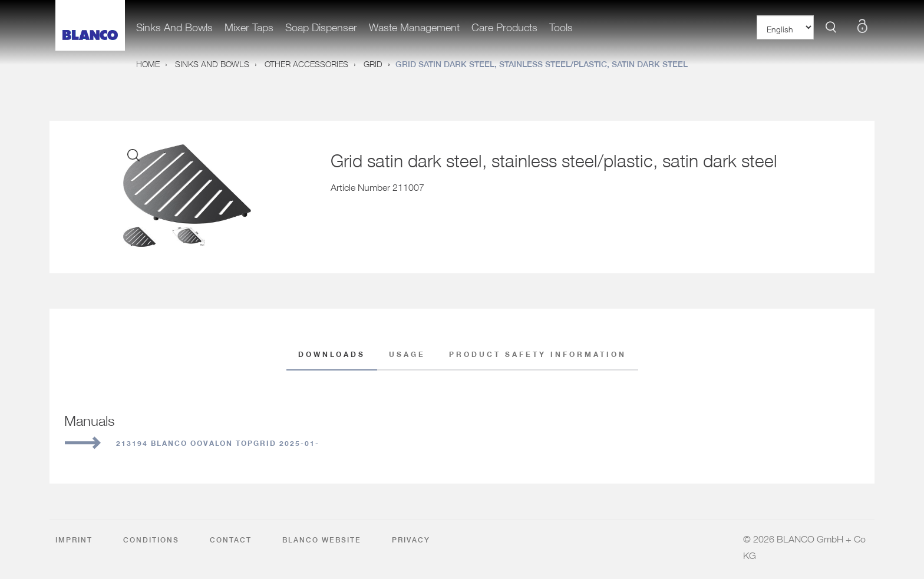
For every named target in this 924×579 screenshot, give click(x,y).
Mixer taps (249, 25)
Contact (231, 540)
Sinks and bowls (174, 25)
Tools (561, 25)
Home (148, 62)
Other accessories (306, 62)
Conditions (151, 540)
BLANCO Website (322, 540)
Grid (373, 62)
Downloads (331, 355)
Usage (407, 353)
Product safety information (538, 353)
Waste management (414, 25)
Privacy (411, 540)
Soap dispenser (321, 25)
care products (504, 25)
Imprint (74, 540)
